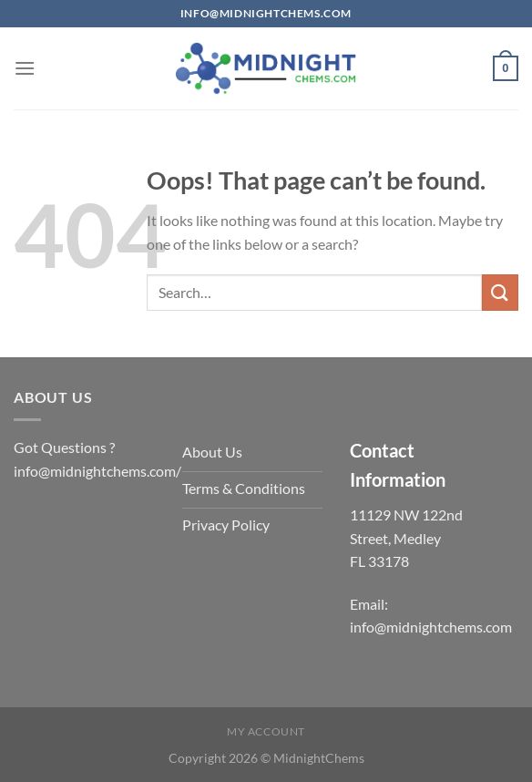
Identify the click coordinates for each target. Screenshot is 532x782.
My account (266, 731)
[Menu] (25, 68)
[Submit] (500, 292)
